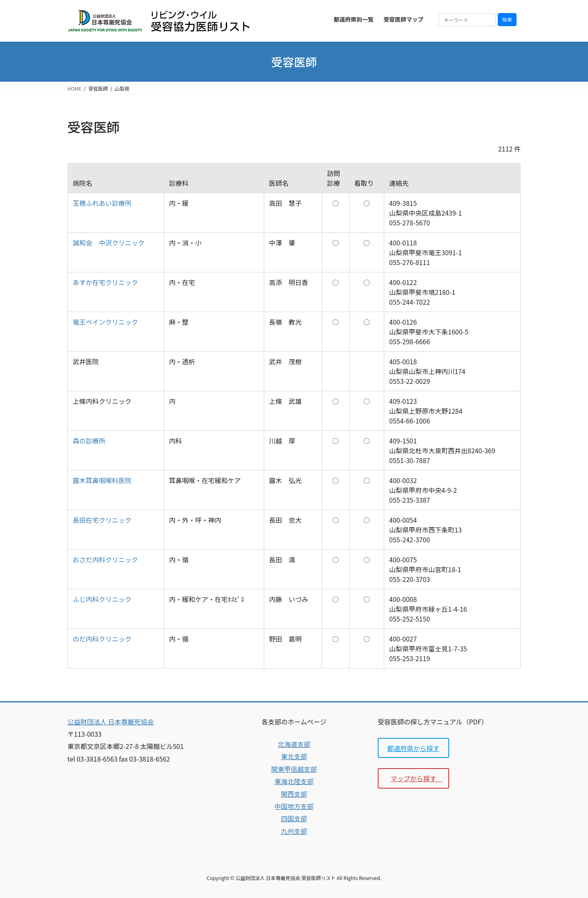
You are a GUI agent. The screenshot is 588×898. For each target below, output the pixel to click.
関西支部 (294, 794)
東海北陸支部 (294, 781)
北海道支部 (294, 744)
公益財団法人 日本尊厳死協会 (111, 722)
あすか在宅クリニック (105, 282)
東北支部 (294, 756)
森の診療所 (89, 441)
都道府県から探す (413, 748)
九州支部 (294, 831)
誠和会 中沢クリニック (109, 243)
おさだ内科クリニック (105, 559)
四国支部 (294, 818)
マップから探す (416, 778)
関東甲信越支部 (294, 769)
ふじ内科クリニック (102, 599)
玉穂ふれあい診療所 (102, 203)
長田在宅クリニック (102, 520)
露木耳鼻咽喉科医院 (102, 480)
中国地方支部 (294, 806)
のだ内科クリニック (102, 639)
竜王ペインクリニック (105, 322)
